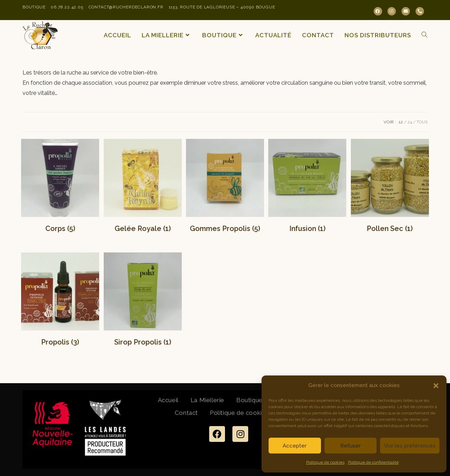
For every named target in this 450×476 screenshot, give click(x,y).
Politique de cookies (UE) (246, 413)
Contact (186, 413)
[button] (436, 386)
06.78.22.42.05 (67, 7)
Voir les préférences (410, 446)
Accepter (295, 446)
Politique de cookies (325, 462)
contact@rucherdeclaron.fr (126, 7)
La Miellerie (207, 400)
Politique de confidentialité (373, 462)
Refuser (351, 446)
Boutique (34, 7)
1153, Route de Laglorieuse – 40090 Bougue (222, 7)
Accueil (168, 400)
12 (401, 122)
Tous (422, 122)
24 (410, 122)
